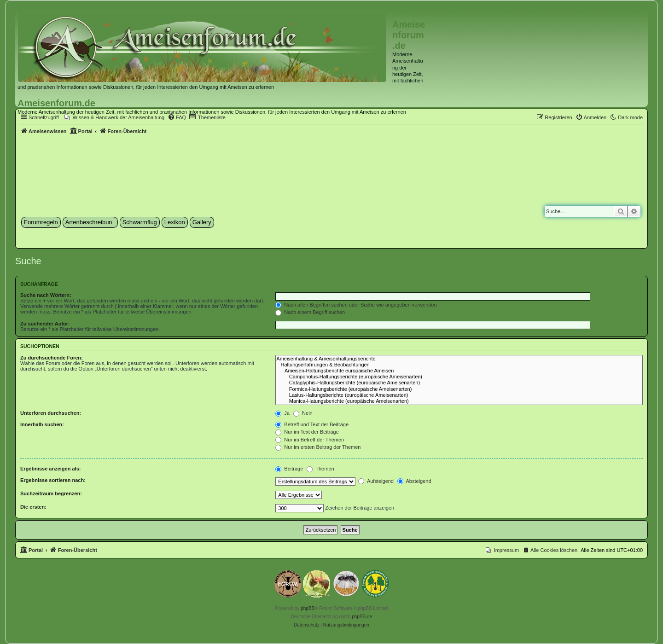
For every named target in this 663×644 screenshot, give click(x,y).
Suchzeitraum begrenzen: (51, 493)
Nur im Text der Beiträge (307, 432)
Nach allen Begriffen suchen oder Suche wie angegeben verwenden (356, 305)
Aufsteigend (376, 481)
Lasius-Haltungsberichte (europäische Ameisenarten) (459, 395)
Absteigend (414, 481)
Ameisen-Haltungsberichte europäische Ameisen (459, 371)
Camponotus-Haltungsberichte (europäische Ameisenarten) (459, 377)
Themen (320, 469)
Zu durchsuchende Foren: (52, 358)
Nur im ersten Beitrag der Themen (318, 447)
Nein (303, 413)
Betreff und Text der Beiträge (312, 424)
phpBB (308, 608)
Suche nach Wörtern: (46, 295)
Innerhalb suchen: (42, 424)
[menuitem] (114, 117)
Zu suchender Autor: (45, 324)
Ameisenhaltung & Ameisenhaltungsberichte (459, 359)
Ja (282, 413)
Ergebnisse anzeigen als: (50, 469)
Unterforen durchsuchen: (51, 413)
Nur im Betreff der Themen (310, 440)
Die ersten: (33, 507)
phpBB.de (362, 617)
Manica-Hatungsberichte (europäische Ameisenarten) (459, 401)
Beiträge (289, 469)
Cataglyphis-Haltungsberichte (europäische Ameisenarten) (459, 383)
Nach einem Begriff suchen (310, 312)
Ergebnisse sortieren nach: (53, 480)
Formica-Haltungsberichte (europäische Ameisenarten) (459, 389)
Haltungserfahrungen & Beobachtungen (459, 365)
